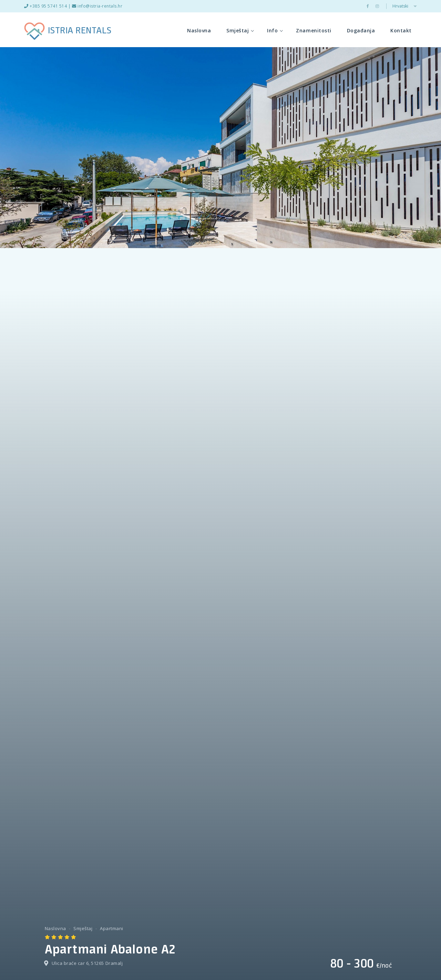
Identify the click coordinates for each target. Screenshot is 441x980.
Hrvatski (405, 6)
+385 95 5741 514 (45, 6)
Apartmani (112, 928)
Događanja (361, 30)
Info (275, 30)
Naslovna (199, 30)
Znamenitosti (314, 30)
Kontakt (401, 30)
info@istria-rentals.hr (97, 6)
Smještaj (240, 30)
